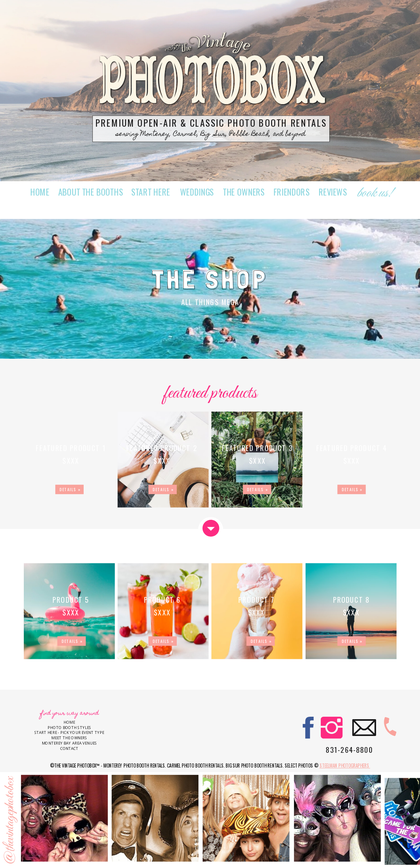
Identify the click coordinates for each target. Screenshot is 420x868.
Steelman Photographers (345, 766)
